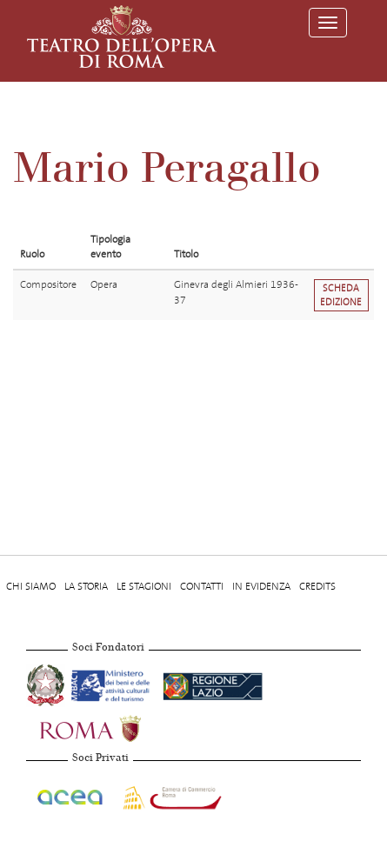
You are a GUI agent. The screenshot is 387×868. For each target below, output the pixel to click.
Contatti (202, 586)
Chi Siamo (31, 586)
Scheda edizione (341, 295)
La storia (86, 586)
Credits (317, 586)
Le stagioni (144, 586)
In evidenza (261, 586)
